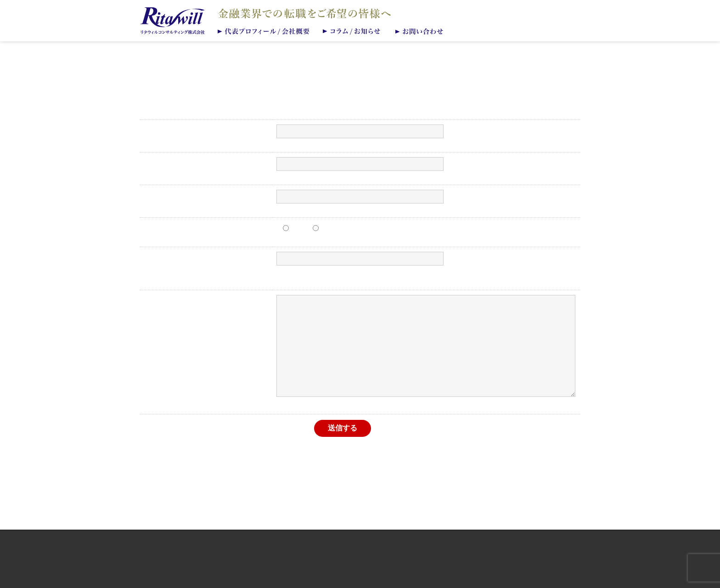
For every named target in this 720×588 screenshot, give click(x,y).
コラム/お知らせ (353, 31)
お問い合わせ (422, 31)
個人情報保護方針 (360, 549)
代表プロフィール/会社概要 (264, 31)
